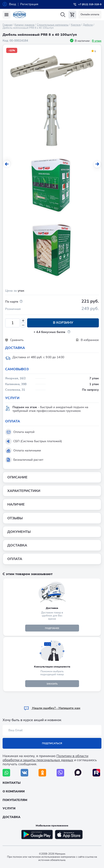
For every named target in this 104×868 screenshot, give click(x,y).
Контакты (12, 783)
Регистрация (29, 4)
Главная (7, 25)
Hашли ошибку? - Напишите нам (52, 708)
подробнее (52, 628)
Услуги (9, 808)
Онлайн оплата (90, 14)
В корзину (63, 323)
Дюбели (88, 25)
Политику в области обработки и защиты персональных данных (45, 758)
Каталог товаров (24, 25)
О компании (14, 791)
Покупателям (15, 800)
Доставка (12, 817)
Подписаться (52, 743)
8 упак (97, 41)
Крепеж (76, 25)
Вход (12, 4)
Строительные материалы (53, 25)
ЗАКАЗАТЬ (52, 684)
